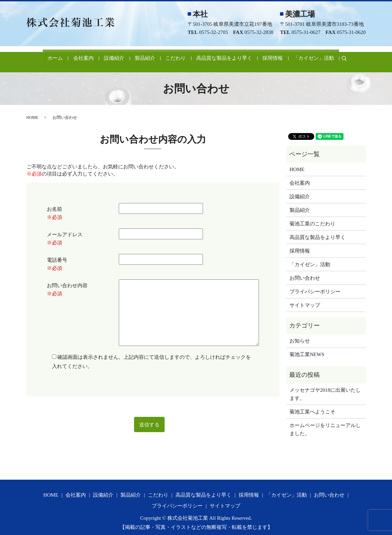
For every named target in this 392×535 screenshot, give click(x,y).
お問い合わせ (305, 271)
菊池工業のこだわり (312, 216)
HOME (32, 110)
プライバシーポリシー (315, 284)
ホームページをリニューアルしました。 (325, 422)
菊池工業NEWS (307, 347)
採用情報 (281, 55)
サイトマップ (305, 298)
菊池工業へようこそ (312, 404)
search (360, 55)
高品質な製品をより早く (228, 55)
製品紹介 (139, 55)
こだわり (174, 55)
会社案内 (68, 55)
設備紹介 (103, 55)
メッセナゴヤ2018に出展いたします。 (325, 387)
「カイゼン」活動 (327, 55)
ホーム (34, 55)
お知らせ (300, 333)
